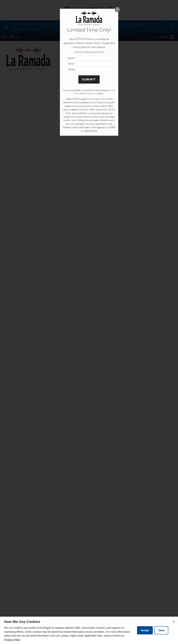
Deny (161, 630)
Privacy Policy (12, 640)
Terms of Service (91, 93)
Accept (145, 630)
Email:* (72, 64)
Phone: (72, 69)
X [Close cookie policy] (174, 621)
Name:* (72, 58)
